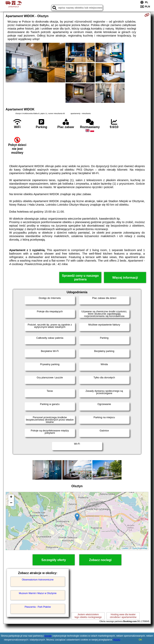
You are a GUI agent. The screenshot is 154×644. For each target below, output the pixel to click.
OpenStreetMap (140, 548)
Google (48, 636)
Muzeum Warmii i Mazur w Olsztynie (38, 593)
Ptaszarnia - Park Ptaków (38, 607)
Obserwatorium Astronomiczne (38, 580)
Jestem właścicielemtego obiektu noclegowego (88, 616)
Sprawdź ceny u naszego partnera (80, 277)
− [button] (11, 503)
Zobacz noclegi (100, 560)
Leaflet (125, 548)
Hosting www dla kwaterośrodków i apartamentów (123, 616)
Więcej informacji (125, 278)
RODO (117, 640)
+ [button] (11, 497)
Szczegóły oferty (54, 560)
